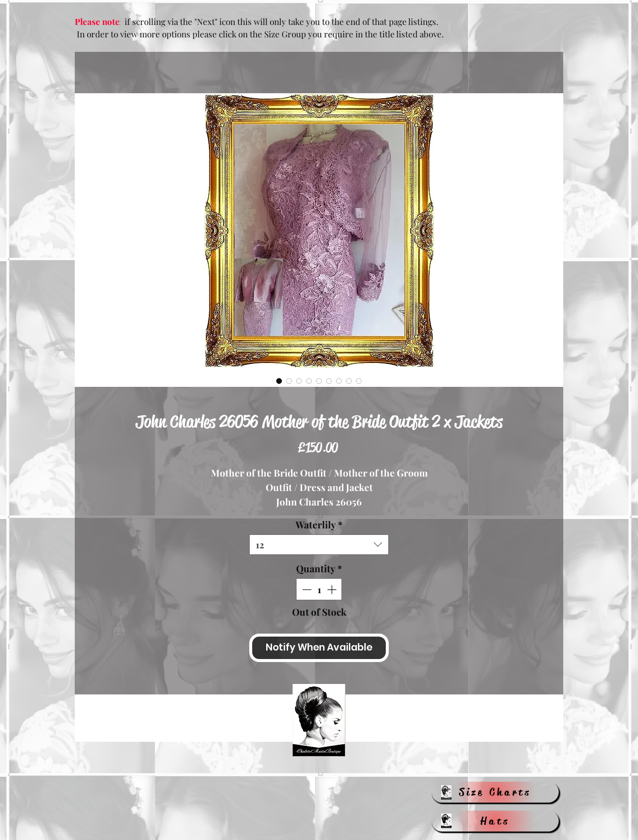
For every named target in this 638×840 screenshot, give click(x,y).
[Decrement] (306, 589)
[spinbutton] (319, 589)
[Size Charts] (495, 792)
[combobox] (319, 545)
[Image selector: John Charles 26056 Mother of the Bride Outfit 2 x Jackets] (279, 381)
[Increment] (333, 589)
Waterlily (319, 525)
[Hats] (495, 821)
